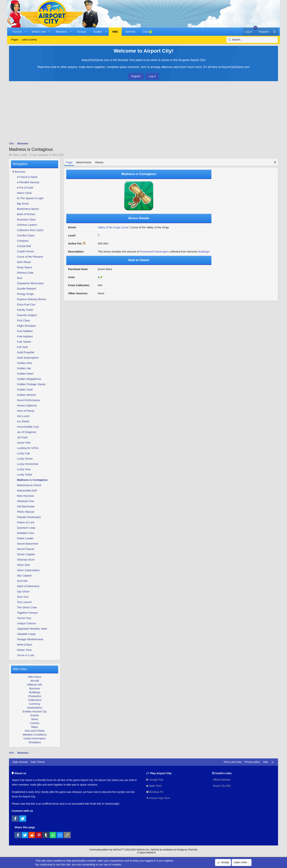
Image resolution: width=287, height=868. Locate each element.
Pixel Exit (193, 850)
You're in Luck (25, 655)
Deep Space (25, 267)
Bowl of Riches (26, 214)
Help (265, 762)
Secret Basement (28, 544)
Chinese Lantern (27, 225)
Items (35, 719)
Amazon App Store (158, 798)
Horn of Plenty (26, 411)
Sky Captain (24, 575)
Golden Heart (25, 374)
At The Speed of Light (30, 198)
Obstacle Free (26, 501)
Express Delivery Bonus (32, 299)
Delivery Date (25, 273)
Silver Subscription (28, 570)
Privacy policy (252, 762)
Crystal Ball (24, 246)
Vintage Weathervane (30, 639)
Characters (35, 696)
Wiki (115, 32)
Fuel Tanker (24, 342)
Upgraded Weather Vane (32, 629)
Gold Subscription (28, 358)
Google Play (155, 779)
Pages (15, 40)
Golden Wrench (27, 395)
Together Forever (27, 613)
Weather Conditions (35, 735)
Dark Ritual (24, 262)
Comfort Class (26, 235)
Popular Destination (29, 517)
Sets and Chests (35, 731)
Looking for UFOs (28, 448)
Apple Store (154, 786)
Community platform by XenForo (119, 850)
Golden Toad (25, 389)
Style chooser (20, 762)
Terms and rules (233, 762)
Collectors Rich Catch (30, 230)
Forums (17, 32)
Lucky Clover (25, 459)
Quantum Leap (26, 528)
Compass (23, 241)
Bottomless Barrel (28, 209)
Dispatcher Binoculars (30, 283)
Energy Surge (25, 294)
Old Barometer (26, 506)
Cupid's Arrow (25, 251)
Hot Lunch (23, 416)
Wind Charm (25, 645)
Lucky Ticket (25, 474)
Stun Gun (23, 597)
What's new (39, 32)
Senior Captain (26, 554)
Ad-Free (130, 32)
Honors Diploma (27, 405)
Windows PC (155, 792)
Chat (147, 32)
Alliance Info (35, 684)
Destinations (35, 708)
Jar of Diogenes (27, 432)
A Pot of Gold (25, 188)
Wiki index (20, 669)
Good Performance (29, 400)
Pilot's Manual (26, 512)
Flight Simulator (27, 326)
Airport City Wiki (222, 786)
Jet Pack (22, 437)
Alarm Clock (24, 193)
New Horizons (26, 496)
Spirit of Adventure (28, 586)
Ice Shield (23, 421)
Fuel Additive (25, 331)
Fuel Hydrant (25, 336)
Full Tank (23, 347)
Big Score (23, 203)
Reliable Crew (26, 533)
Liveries (35, 723)
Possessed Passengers (154, 251)
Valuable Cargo (26, 634)
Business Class (26, 219)
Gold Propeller (26, 352)
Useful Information (35, 738)
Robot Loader (25, 538)
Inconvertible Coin (28, 427)
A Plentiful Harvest (28, 182)
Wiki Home (35, 677)
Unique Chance (26, 623)
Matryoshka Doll (27, 490)
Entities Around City (35, 711)
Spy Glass (23, 591)
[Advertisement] (143, 112)
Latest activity (29, 40)
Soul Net (22, 581)
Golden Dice (25, 363)
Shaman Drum (26, 560)
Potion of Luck (26, 522)
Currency (35, 704)
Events (35, 715)
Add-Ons (155, 850)
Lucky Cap (24, 453)
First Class (24, 320)
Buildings (35, 692)
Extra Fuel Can (26, 304)
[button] (25, 32)
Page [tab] (69, 162)
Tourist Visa (24, 618)
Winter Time (24, 650)
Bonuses (20, 172)
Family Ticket (25, 310)
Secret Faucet (26, 549)
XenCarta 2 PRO (128, 853)
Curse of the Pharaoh (30, 257)
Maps (35, 727)
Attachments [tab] (84, 162)
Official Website (221, 779)
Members (62, 32)
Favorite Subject (27, 315)
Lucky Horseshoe (28, 464)
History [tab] (99, 162)
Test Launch (24, 602)
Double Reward (26, 289)
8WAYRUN (162, 853)
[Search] (252, 40)
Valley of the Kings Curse (113, 227)
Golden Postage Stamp (31, 384)
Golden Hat (24, 368)
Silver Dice (24, 565)
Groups (82, 32)
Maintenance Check (29, 485)
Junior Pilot (24, 443)
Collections (35, 700)
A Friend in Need (27, 177)
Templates (35, 742)
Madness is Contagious (32, 480)
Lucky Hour (24, 469)
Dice (20, 278)
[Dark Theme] (274, 32)
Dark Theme (38, 762)
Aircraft (35, 681)
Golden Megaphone (29, 379)
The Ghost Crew (27, 607)
